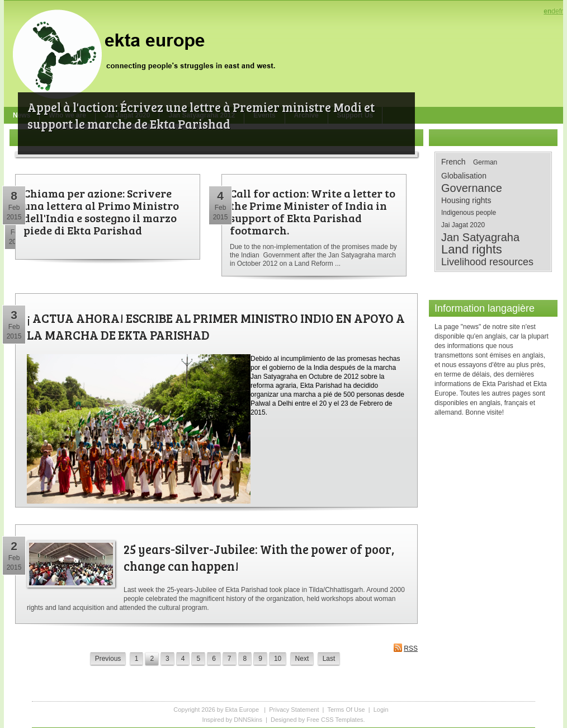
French (453, 162)
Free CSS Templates (335, 720)
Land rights (472, 250)
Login (381, 710)
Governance (472, 188)
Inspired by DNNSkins (232, 720)
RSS (405, 648)
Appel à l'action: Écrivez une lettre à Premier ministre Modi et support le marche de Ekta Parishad (201, 115)
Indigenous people (469, 213)
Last (329, 659)
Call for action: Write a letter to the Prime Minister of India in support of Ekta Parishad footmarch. (313, 212)
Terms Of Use (346, 710)
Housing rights (466, 200)
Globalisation (464, 176)
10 (278, 659)
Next (302, 659)
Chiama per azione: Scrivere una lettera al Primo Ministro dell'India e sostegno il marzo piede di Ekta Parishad (101, 212)
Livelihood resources (487, 262)
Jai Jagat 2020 (463, 225)
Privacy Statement (294, 710)
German (485, 162)
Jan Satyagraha (480, 237)
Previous (108, 659)
